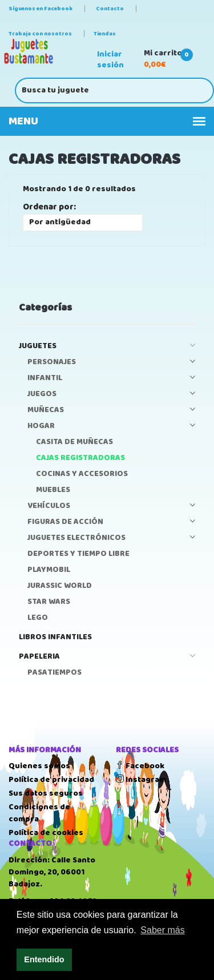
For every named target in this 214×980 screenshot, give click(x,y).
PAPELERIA (107, 657)
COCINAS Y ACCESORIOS (82, 474)
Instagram (141, 780)
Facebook (140, 766)
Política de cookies (46, 833)
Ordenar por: (49, 207)
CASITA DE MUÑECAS (74, 442)
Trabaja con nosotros (40, 34)
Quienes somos (39, 766)
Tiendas (105, 34)
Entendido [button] (44, 959)
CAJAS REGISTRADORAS (80, 458)
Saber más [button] (162, 930)
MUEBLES (53, 490)
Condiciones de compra (39, 813)
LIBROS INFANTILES (55, 637)
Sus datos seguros (46, 793)
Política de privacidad (51, 780)
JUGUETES (107, 346)
